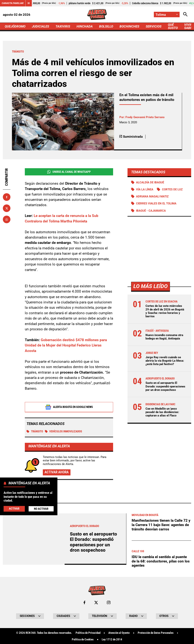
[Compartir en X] (7, 208)
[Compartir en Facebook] (7, 197)
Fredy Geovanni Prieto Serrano (145, 117)
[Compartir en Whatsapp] (7, 219)
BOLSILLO (106, 26)
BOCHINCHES (129, 26)
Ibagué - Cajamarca (151, 211)
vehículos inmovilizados (64, 432)
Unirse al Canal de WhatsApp (69, 172)
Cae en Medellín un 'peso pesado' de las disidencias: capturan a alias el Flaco (162, 412)
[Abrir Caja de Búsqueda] (185, 15)
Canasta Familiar (13, 3)
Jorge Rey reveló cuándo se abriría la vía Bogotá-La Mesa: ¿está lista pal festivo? (165, 361)
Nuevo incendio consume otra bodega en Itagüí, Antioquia (164, 337)
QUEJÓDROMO (15, 26)
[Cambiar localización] (167, 15)
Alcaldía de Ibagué (150, 182)
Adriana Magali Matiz (152, 196)
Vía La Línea (145, 189)
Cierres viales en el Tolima (156, 203)
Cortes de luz (172, 189)
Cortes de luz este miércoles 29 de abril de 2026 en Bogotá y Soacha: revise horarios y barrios (165, 311)
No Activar (41, 509)
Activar (14, 509)
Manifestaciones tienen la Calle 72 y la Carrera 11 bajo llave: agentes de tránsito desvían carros (161, 631)
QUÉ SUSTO (173, 26)
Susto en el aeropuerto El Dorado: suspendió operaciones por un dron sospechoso (165, 386)
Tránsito (35, 432)
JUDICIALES (40, 26)
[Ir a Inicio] (97, 15)
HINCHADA (85, 26)
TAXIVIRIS (63, 26)
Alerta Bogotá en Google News (69, 407)
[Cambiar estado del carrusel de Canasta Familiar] (29, 3)
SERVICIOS (154, 26)
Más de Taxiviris (31, 608)
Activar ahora (57, 472)
